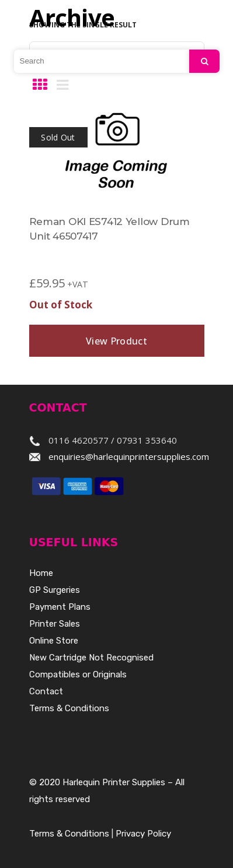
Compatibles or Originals (78, 674)
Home (41, 573)
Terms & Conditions (69, 708)
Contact (46, 691)
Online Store (54, 641)
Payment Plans (60, 607)
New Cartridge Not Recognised (91, 658)
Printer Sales (55, 624)
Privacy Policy (143, 834)
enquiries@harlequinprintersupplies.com (129, 456)
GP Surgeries (55, 590)
